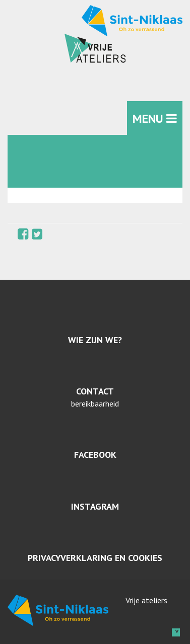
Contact (95, 391)
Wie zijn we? (95, 340)
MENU (155, 118)
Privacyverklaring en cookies (95, 558)
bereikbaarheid (95, 404)
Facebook (95, 455)
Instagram (95, 506)
